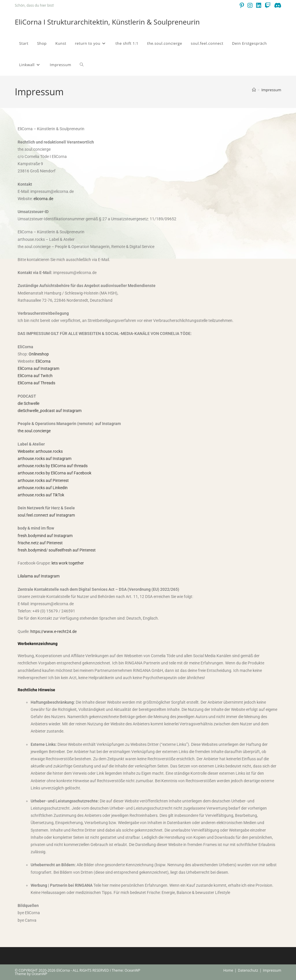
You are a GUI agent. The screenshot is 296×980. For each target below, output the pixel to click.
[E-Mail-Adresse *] (185, 491)
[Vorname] (185, 469)
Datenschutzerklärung (98, 537)
